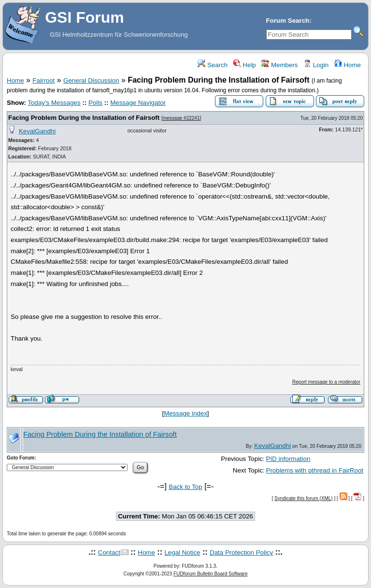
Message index (185, 413)
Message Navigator (138, 103)
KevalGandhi (37, 131)
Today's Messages (54, 103)
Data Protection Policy (241, 552)
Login (316, 65)
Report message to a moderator (326, 382)
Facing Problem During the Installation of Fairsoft (84, 118)
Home (348, 65)
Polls (95, 103)
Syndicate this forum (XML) (304, 498)
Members (279, 65)
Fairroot (43, 80)
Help (245, 65)
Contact (109, 552)
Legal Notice (182, 552)
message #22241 (181, 118)
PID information (288, 459)
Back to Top (185, 487)
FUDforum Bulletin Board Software (210, 574)
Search (213, 65)
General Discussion (91, 80)
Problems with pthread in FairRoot (315, 470)
